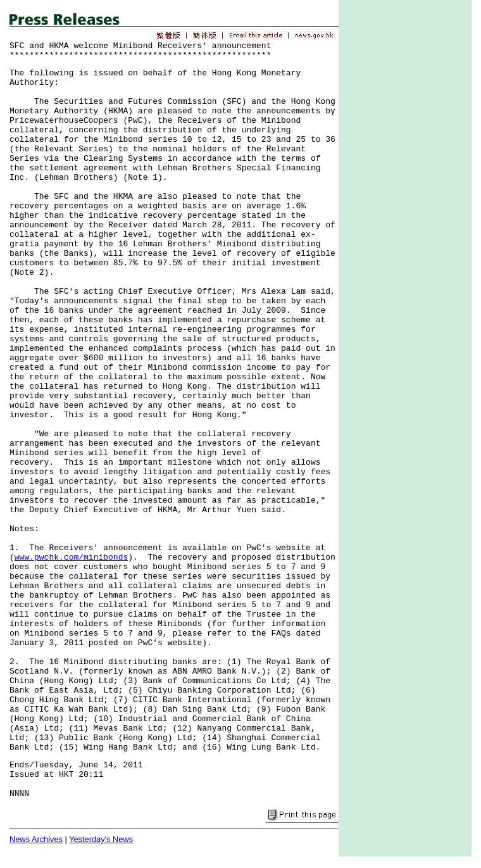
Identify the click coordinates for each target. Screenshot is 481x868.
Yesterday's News (101, 839)
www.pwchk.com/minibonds (71, 557)
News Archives (36, 839)
